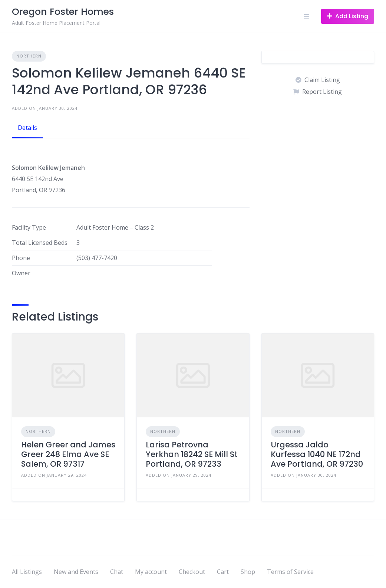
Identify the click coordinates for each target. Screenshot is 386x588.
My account (151, 572)
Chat (117, 572)
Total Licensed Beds (40, 243)
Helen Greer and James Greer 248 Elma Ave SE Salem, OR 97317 (68, 454)
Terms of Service (290, 572)
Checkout (192, 572)
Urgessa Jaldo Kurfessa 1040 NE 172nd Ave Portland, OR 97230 (317, 454)
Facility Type (29, 227)
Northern (29, 56)
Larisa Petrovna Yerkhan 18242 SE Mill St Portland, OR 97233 (192, 454)
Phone (21, 258)
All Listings (27, 572)
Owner (21, 273)
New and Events (76, 572)
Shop (248, 572)
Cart (223, 572)
